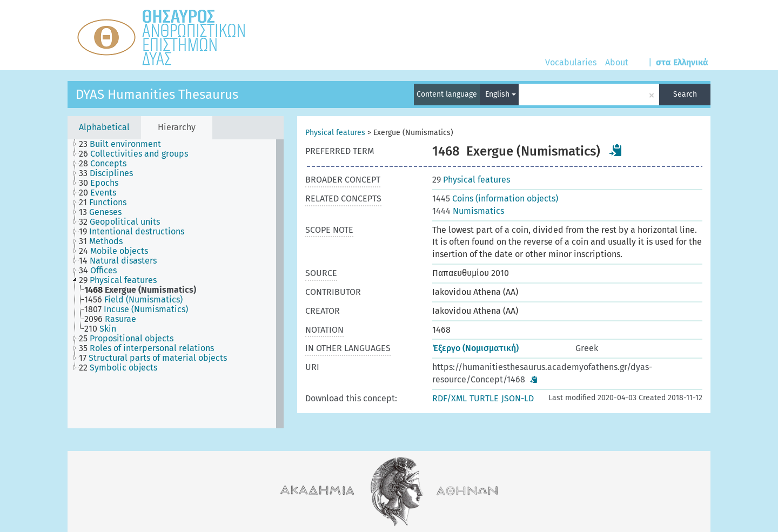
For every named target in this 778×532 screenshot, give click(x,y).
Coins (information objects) (495, 198)
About (617, 62)
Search (685, 94)
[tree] (176, 284)
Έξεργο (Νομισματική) (475, 348)
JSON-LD (518, 398)
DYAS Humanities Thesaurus (157, 95)
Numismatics (468, 211)
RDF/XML (450, 398)
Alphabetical (104, 127)
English (501, 94)
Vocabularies (571, 62)
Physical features (335, 133)
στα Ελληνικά (682, 62)
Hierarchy (177, 127)
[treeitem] (125, 144)
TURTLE (484, 398)
